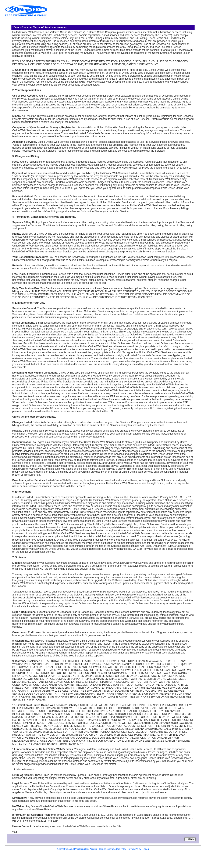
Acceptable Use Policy (116, 849)
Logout (146, 849)
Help (101, 849)
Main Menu (79, 849)
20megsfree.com (65, 849)
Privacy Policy (134, 849)
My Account (92, 849)
